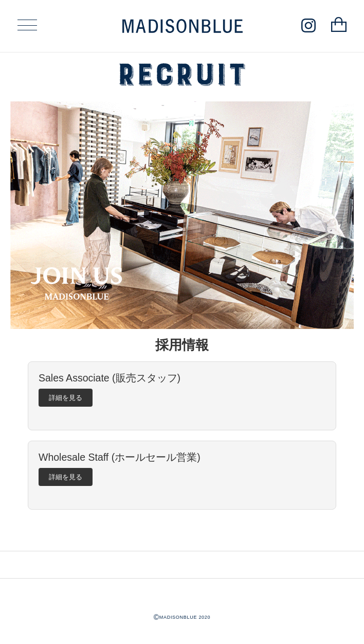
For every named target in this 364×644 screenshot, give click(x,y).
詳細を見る (66, 398)
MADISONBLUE (182, 598)
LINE (192, 564)
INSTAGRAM (172, 564)
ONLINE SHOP (213, 564)
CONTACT (151, 564)
